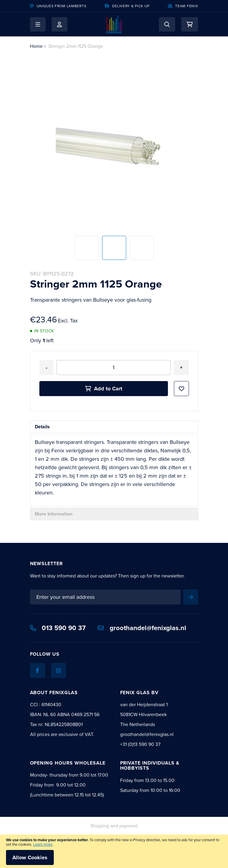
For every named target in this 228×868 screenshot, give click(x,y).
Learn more (43, 844)
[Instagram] (59, 670)
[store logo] (114, 24)
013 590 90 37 (58, 628)
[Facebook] (38, 670)
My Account (59, 24)
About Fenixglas (54, 693)
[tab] (114, 427)
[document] (114, 851)
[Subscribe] (191, 597)
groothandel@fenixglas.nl (142, 628)
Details (42, 427)
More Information (54, 514)
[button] (38, 24)
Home (36, 46)
